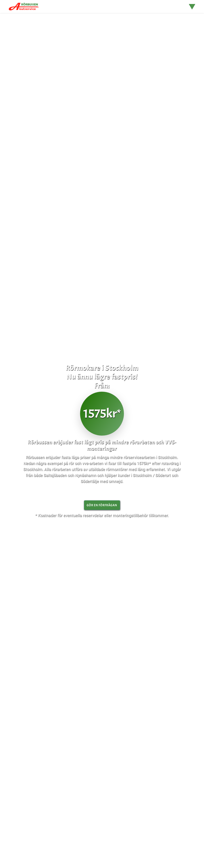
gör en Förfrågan (102, 505)
